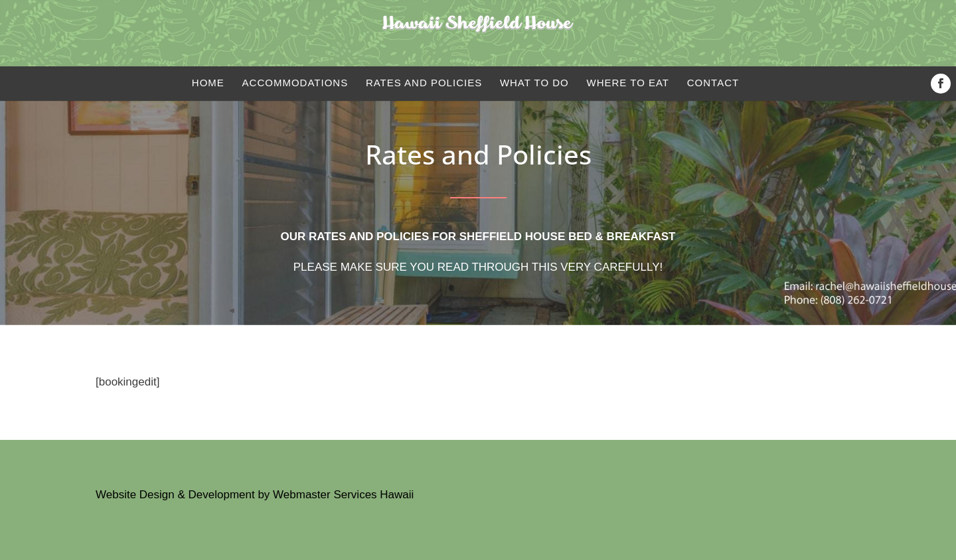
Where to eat (628, 83)
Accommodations (295, 83)
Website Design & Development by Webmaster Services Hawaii (255, 495)
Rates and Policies (424, 83)
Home (208, 83)
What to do (534, 83)
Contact (713, 83)
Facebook (943, 84)
